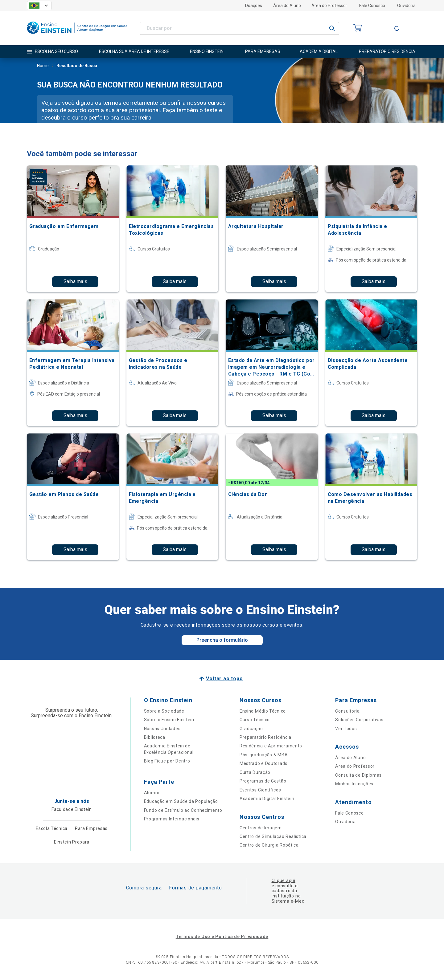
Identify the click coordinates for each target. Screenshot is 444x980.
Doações (254, 6)
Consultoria (347, 711)
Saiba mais (75, 281)
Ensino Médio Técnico (263, 711)
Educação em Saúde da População (181, 801)
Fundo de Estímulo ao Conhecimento (183, 810)
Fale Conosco (372, 6)
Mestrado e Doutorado (264, 763)
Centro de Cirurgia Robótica (269, 845)
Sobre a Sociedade (164, 711)
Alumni (152, 793)
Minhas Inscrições (354, 784)
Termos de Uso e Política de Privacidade (222, 937)
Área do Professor (329, 6)
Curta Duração (255, 772)
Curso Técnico (255, 720)
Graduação (251, 729)
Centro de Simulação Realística (273, 836)
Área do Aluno (287, 6)
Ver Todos (346, 729)
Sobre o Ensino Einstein (169, 720)
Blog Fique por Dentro (167, 761)
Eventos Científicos (260, 790)
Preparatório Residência (265, 737)
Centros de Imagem (261, 828)
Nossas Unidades (162, 729)
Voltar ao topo (224, 679)
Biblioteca (155, 737)
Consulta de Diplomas (358, 775)
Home (43, 66)
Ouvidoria (406, 6)
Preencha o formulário (222, 640)
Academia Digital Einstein (267, 799)
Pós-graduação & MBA (264, 755)
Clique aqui (284, 880)
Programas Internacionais (172, 819)
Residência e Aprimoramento (271, 746)
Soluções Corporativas (359, 720)
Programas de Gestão (263, 781)
